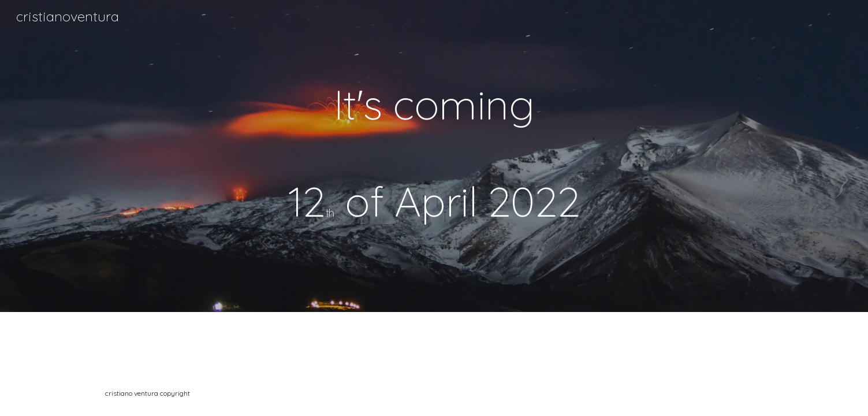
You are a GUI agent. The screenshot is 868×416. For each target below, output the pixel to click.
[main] (434, 156)
